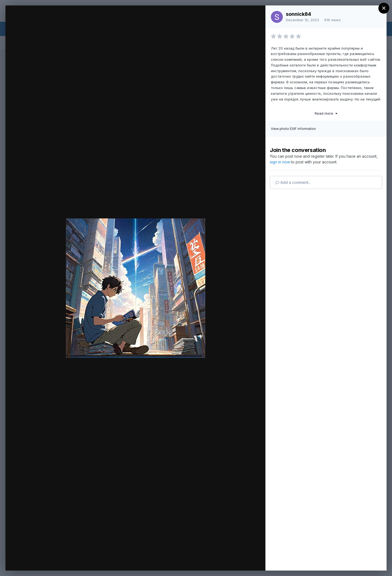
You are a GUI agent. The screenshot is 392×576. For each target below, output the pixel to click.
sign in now (280, 162)
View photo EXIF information (293, 129)
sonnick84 (298, 14)
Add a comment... (293, 182)
